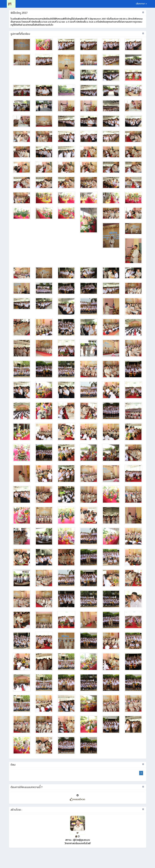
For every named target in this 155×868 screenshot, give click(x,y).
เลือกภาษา (141, 4)
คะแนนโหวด (77, 799)
